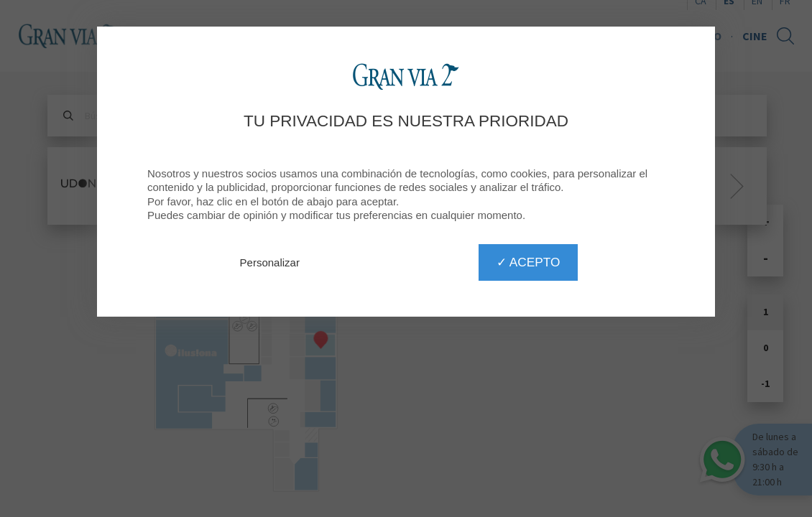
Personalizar (270, 262)
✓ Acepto (528, 262)
